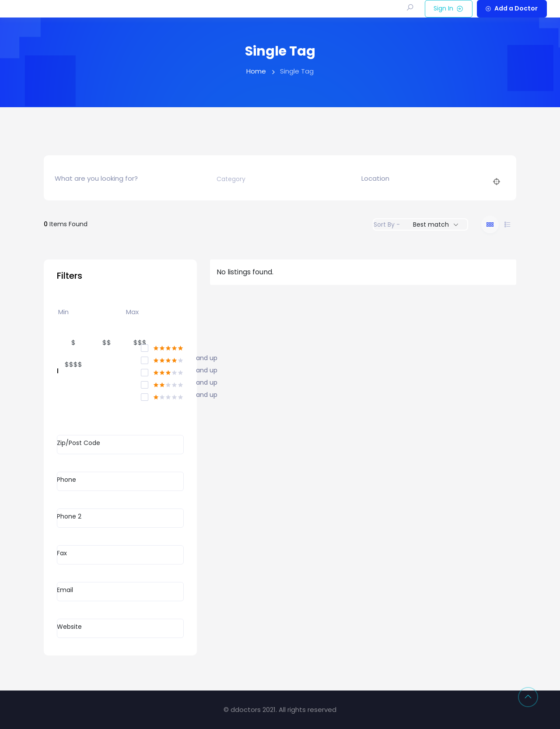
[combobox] (277, 179)
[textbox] (231, 179)
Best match (431, 224)
